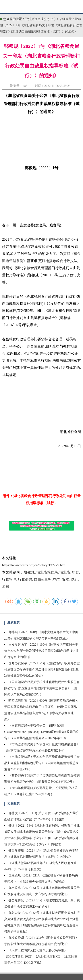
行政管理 (9, 579)
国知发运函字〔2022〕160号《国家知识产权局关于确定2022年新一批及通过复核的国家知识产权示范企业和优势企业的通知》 (41, 651)
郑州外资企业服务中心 (41, 19)
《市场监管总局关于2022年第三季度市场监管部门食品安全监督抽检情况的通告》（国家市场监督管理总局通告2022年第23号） (42, 763)
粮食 (75, 572)
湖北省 (65, 572)
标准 (66, 579)
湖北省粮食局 (47, 572)
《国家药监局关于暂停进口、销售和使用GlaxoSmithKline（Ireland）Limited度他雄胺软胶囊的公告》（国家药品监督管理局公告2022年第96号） (41, 732)
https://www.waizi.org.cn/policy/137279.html (34, 565)
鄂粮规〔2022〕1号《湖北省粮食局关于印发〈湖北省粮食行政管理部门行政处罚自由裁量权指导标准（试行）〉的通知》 (41, 25)
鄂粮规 (29, 572)
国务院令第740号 (64, 239)
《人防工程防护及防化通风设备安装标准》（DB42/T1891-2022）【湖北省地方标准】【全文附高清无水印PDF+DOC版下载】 (41, 957)
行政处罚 (25, 579)
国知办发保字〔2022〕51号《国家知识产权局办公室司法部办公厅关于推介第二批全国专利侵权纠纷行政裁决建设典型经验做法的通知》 (42, 670)
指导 (57, 579)
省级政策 (66, 19)
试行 (75, 579)
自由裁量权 (43, 579)
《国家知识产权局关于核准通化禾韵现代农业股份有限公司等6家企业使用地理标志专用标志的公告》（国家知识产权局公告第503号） (42, 688)
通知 (6, 587)
